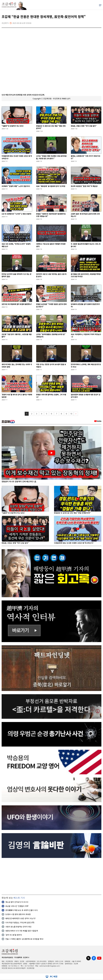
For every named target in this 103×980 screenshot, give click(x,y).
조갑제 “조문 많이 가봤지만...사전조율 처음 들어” (17, 336)
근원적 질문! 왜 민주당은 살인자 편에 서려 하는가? (85, 215)
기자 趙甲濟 (18, 957)
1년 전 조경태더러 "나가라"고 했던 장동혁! (17, 214)
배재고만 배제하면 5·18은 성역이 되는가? (21, 918)
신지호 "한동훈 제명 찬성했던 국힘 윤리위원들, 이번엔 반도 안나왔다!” (51, 157)
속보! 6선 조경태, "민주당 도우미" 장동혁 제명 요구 (16, 245)
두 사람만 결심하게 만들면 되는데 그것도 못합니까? (86, 245)
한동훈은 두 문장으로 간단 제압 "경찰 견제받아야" (51, 127)
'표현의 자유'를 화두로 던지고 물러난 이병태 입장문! (17, 396)
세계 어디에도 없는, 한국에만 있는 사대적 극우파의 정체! (17, 366)
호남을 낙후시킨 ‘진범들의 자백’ (17, 906)
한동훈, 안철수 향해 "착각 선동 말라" (84, 126)
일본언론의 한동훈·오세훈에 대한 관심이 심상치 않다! (86, 396)
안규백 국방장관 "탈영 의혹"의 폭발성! (84, 186)
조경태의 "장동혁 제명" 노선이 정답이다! (16, 186)
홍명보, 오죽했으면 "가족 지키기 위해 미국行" (86, 157)
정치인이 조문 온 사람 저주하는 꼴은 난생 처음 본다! (51, 275)
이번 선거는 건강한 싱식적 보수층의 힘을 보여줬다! (51, 366)
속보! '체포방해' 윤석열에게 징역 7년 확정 (51, 186)
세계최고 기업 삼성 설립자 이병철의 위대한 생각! (51, 245)
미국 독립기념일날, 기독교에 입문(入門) (20, 923)
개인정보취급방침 (7, 957)
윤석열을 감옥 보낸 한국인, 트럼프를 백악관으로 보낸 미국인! (86, 275)
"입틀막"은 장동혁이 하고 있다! (13, 126)
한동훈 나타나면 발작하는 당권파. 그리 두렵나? (51, 396)
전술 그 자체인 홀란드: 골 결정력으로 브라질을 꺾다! (24, 939)
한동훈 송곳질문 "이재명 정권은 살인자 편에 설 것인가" (51, 305)
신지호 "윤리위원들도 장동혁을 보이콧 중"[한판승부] (51, 336)
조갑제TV (26, 957)
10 (71, 414)
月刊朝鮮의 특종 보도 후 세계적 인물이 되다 (21, 910)
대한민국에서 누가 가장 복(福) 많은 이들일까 (22, 931)
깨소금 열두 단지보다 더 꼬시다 (17, 902)
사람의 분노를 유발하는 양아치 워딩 (18, 927)
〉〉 (76, 414)
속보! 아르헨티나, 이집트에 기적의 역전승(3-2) (86, 336)
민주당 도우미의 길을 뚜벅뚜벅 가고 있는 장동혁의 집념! (17, 275)
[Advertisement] (51, 876)
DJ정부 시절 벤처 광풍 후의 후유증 (18, 914)
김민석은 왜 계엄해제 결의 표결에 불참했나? (17, 304)
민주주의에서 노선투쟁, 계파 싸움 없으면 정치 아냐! (86, 366)
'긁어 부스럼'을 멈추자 (14, 935)
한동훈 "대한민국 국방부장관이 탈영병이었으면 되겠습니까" (51, 215)
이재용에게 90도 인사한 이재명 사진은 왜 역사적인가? (17, 157)
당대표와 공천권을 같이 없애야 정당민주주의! (85, 305)
